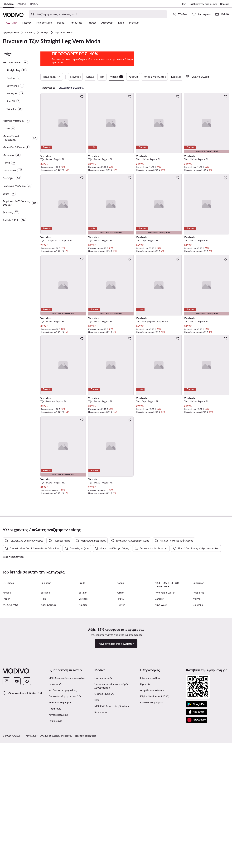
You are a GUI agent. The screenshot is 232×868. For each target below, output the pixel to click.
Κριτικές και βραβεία (152, 854)
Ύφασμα (133, 77)
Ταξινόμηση (52, 77)
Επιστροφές (55, 835)
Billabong (46, 734)
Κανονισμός (101, 864)
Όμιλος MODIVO (104, 845)
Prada (82, 734)
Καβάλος (176, 77)
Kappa (120, 734)
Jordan (121, 744)
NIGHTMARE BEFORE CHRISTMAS (167, 736)
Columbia (198, 756)
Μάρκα (116, 77)
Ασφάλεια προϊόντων (152, 842)
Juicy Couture (48, 756)
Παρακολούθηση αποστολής (65, 848)
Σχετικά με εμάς (103, 829)
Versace (83, 750)
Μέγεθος (75, 77)
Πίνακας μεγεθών (150, 829)
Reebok (7, 744)
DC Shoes (8, 734)
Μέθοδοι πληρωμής (60, 854)
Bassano (45, 744)
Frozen (6, 750)
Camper (159, 750)
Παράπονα (55, 860)
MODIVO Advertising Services (112, 857)
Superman (198, 734)
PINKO (121, 750)
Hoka (44, 750)
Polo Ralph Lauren (165, 744)
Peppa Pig (198, 744)
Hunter (121, 756)
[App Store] (197, 864)
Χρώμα (90, 77)
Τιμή (102, 77)
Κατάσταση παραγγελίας (63, 842)
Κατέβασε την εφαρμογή (203, 4)
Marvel (197, 750)
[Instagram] (6, 833)
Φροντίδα (146, 835)
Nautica (83, 756)
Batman (83, 744)
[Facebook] (27, 833)
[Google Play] (197, 856)
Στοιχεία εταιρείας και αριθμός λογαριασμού (111, 837)
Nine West (161, 756)
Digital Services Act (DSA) (155, 848)
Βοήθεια (225, 4)
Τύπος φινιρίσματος (154, 77)
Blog (183, 4)
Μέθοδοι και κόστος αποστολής (67, 829)
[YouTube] (17, 833)
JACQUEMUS (11, 756)
